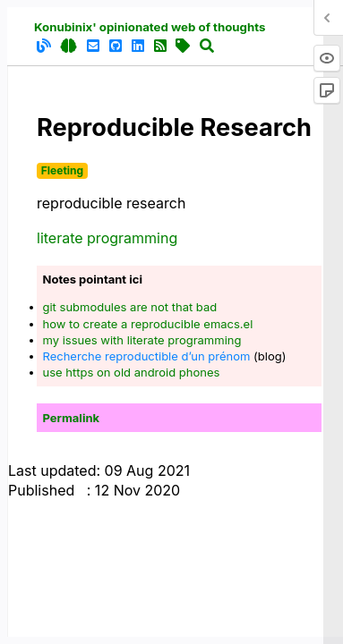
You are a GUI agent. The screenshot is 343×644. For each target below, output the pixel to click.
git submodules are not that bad (130, 307)
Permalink (72, 418)
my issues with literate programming (142, 340)
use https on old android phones (132, 372)
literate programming (107, 238)
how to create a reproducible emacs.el (148, 324)
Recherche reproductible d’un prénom (147, 356)
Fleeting (62, 170)
